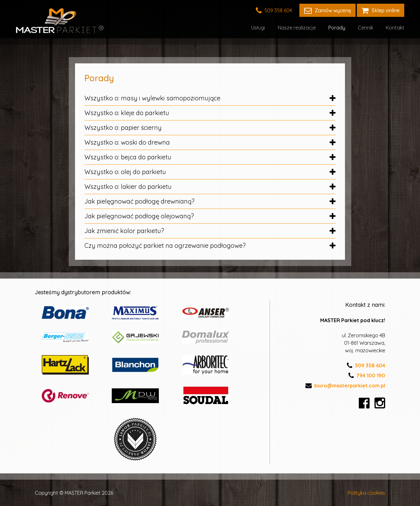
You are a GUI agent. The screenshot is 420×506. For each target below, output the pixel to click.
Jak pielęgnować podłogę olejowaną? (210, 216)
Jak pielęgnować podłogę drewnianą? (210, 201)
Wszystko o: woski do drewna (210, 142)
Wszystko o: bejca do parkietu (210, 157)
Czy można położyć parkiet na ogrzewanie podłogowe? (210, 245)
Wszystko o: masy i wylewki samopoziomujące (210, 98)
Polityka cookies (366, 493)
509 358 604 (274, 10)
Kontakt (395, 28)
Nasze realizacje (297, 28)
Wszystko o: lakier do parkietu (210, 186)
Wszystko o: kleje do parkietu (210, 113)
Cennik (366, 28)
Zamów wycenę (328, 10)
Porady (337, 28)
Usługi (258, 28)
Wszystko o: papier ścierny (210, 128)
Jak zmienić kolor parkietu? (210, 231)
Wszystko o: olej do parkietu (210, 172)
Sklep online (381, 10)
